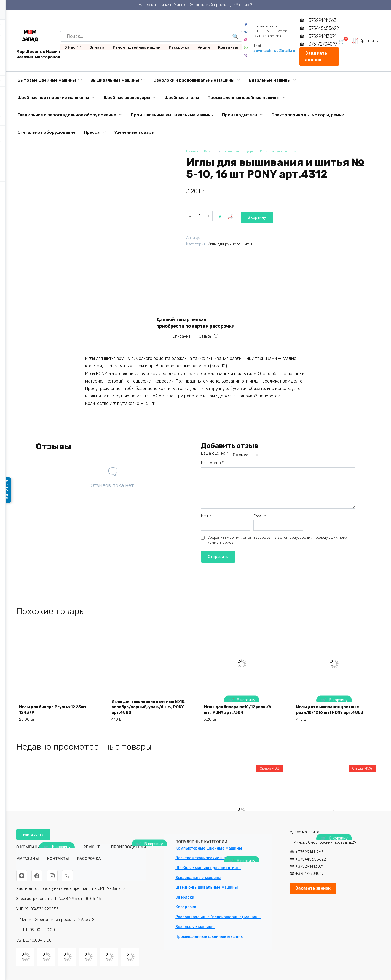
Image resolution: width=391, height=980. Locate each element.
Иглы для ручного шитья (290, 152)
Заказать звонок (318, 56)
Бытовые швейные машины (47, 80)
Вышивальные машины (115, 80)
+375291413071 (323, 36)
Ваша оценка (215, 456)
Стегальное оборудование (47, 132)
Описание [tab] (179, 338)
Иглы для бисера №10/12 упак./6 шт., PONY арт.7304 (237, 719)
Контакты (228, 47)
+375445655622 (324, 28)
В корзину (233, 216)
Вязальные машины (270, 80)
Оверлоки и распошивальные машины (194, 80)
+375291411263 (323, 20)
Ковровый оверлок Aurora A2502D (51, 900)
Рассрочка (179, 47)
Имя (206, 519)
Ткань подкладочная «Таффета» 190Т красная (142, 900)
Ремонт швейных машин (137, 47)
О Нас (70, 47)
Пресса (92, 132)
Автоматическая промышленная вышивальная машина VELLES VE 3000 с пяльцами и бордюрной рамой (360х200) (240, 891)
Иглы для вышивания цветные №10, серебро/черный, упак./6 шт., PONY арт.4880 (148, 716)
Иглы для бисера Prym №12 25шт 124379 (52, 719)
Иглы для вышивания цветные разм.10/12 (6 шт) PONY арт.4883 (333, 716)
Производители (240, 115)
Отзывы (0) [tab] (211, 338)
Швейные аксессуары (127, 98)
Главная (193, 152)
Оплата (97, 47)
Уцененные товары (134, 132)
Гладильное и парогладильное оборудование (67, 115)
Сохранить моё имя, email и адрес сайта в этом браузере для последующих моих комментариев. (277, 543)
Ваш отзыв (212, 466)
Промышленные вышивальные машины (172, 115)
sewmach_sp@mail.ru (276, 51)
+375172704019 (323, 44)
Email (260, 519)
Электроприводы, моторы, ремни (308, 115)
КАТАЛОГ (9, 490)
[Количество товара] (199, 216)
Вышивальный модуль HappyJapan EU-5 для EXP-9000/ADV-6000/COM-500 (328, 897)
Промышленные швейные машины (243, 98)
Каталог (212, 152)
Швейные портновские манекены (53, 98)
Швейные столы (182, 98)
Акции (204, 47)
